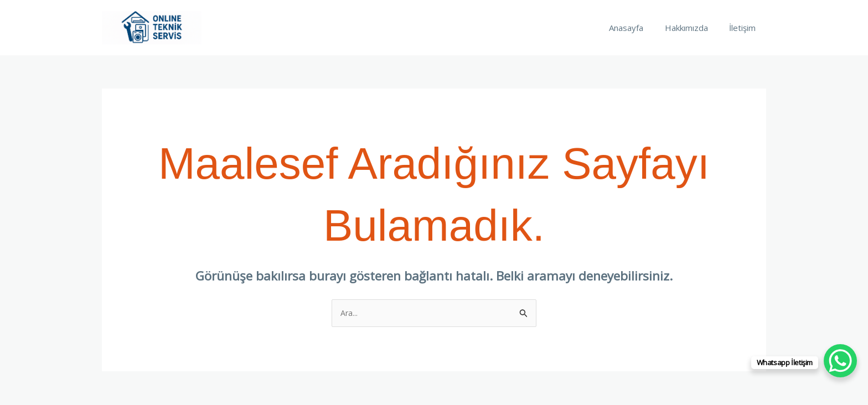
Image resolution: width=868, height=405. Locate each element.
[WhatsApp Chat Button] (840, 361)
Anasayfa (638, 28)
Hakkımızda (693, 28)
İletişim (745, 28)
